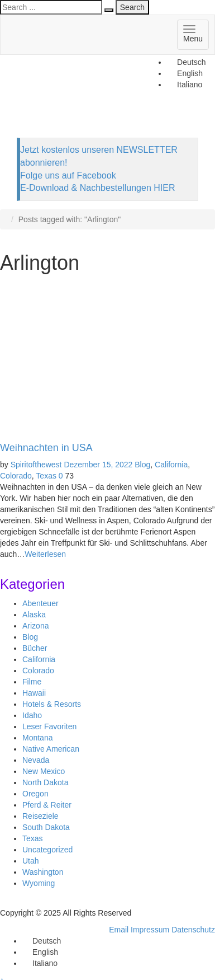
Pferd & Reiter (47, 805)
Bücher (35, 648)
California (171, 465)
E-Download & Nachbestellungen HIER (97, 188)
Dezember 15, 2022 (98, 465)
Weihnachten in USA (46, 448)
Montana (37, 738)
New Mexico (44, 771)
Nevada (36, 760)
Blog (142, 465)
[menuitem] (186, 62)
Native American (51, 749)
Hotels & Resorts (52, 704)
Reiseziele (40, 816)
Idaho (32, 715)
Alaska (34, 615)
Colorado (16, 476)
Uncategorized (47, 850)
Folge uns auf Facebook (68, 175)
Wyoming (39, 883)
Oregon (35, 794)
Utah (31, 861)
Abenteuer (40, 603)
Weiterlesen (45, 554)
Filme (32, 682)
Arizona (35, 626)
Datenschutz (193, 930)
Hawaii (34, 693)
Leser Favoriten (49, 726)
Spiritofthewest (36, 465)
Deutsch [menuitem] (191, 62)
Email (119, 930)
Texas (46, 476)
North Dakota (45, 782)
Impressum (150, 930)
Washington (43, 872)
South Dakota (46, 827)
